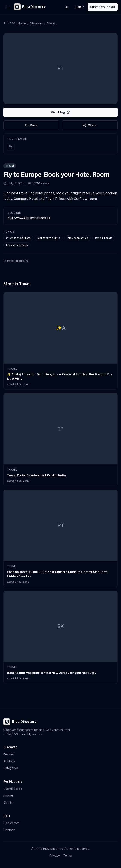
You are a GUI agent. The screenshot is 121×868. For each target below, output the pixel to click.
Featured (9, 754)
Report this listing (16, 261)
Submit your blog (103, 7)
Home (22, 23)
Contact (9, 830)
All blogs (9, 761)
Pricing (8, 796)
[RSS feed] (11, 147)
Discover (36, 23)
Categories (11, 768)
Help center (11, 823)
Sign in (79, 7)
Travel (51, 23)
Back (9, 23)
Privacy (55, 856)
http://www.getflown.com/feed (29, 218)
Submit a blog (13, 789)
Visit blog (60, 112)
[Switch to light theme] (67, 7)
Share (90, 125)
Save (31, 125)
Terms (68, 856)
